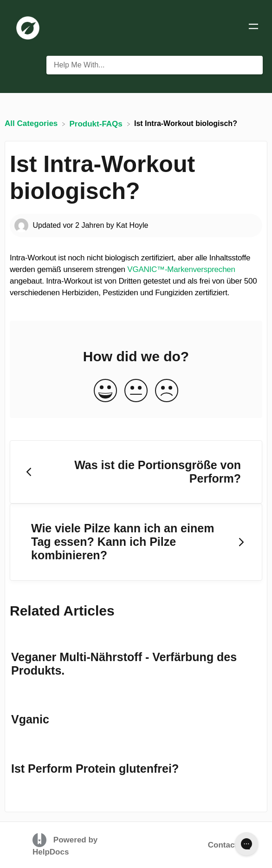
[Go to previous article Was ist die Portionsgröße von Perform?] (136, 472)
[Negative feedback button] (167, 391)
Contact (223, 845)
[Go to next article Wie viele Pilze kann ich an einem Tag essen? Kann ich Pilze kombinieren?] (136, 542)
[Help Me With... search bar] (155, 65)
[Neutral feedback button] (136, 391)
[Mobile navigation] (253, 28)
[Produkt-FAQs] (97, 123)
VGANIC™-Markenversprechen (181, 269)
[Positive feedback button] (105, 391)
